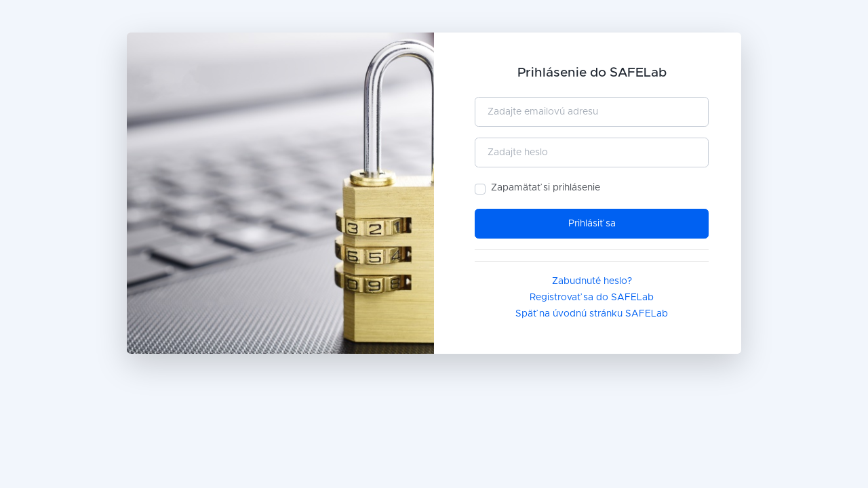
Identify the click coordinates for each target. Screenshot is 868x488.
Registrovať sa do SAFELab (592, 298)
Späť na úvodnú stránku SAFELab (592, 314)
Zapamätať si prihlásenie (546, 188)
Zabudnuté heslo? (592, 281)
